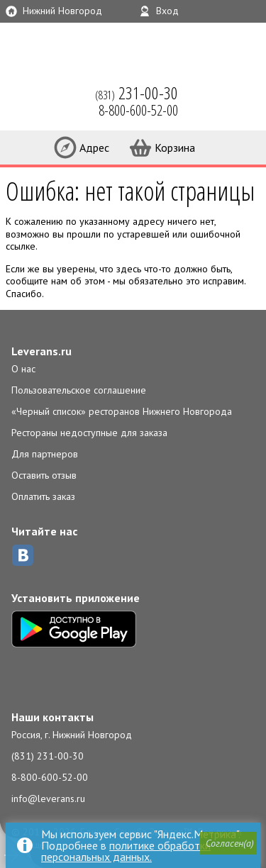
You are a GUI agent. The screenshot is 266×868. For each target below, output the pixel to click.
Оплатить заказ (43, 496)
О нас (23, 369)
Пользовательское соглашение (79, 390)
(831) (137, 93)
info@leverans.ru (48, 799)
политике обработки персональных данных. (126, 851)
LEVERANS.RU (31, 99)
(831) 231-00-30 (48, 756)
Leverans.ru (41, 351)
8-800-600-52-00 (50, 777)
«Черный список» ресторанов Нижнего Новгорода (122, 411)
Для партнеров (45, 454)
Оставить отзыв (44, 475)
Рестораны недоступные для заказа (89, 433)
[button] (228, 843)
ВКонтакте (23, 555)
